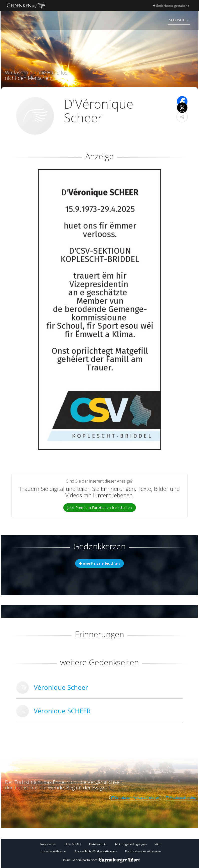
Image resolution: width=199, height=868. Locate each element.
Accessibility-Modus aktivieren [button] (96, 851)
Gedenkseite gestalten (171, 6)
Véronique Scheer (61, 687)
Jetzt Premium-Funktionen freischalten (100, 507)
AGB (158, 844)
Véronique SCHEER (62, 711)
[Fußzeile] (101, 848)
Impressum (48, 844)
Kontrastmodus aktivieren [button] (143, 851)
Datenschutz (98, 844)
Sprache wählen (53, 851)
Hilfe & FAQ (73, 844)
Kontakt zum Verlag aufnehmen (135, 798)
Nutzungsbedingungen (131, 844)
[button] (182, 117)
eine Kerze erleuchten (99, 563)
